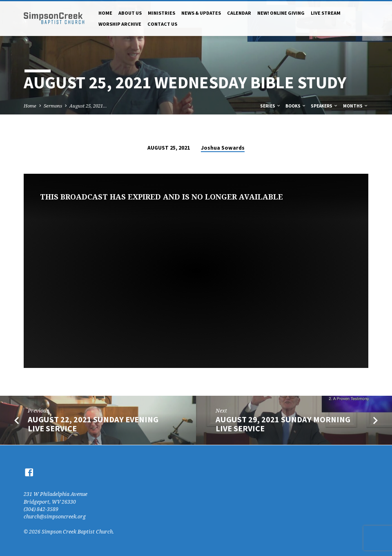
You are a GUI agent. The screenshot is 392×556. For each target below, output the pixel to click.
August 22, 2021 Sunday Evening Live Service (93, 424)
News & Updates (201, 13)
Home (105, 13)
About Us (130, 13)
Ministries (161, 13)
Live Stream (326, 13)
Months (356, 106)
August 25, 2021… (88, 106)
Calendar (239, 13)
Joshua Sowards (223, 148)
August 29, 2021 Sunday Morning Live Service (283, 424)
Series (271, 106)
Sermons (53, 106)
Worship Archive (120, 24)
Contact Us (162, 24)
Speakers (324, 106)
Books (296, 106)
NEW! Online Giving (281, 13)
